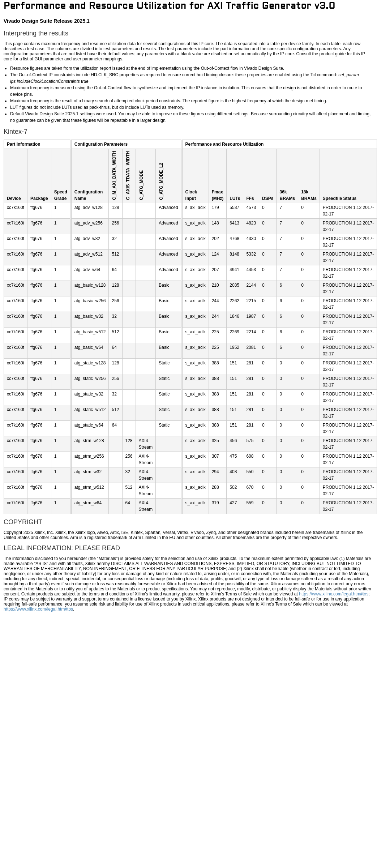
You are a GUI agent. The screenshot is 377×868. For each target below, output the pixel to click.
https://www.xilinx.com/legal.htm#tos (334, 594)
